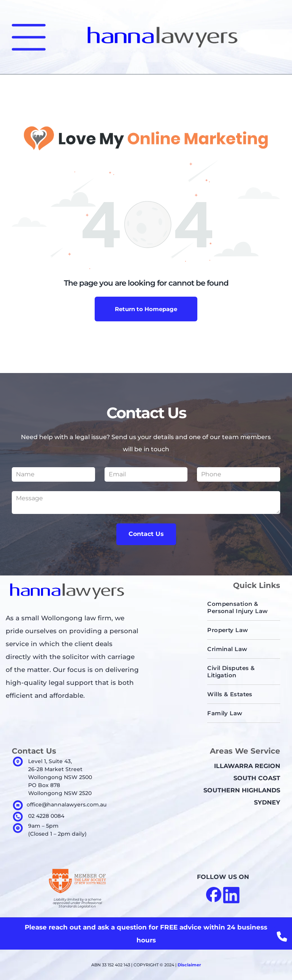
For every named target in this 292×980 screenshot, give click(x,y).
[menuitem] (244, 608)
